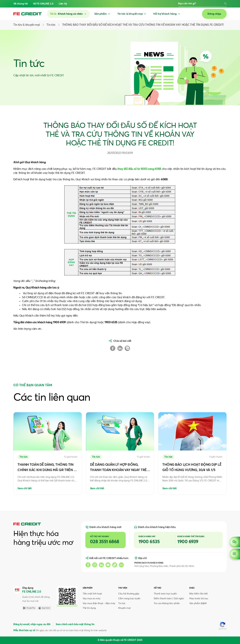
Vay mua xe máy (91, 599)
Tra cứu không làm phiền (167, 603)
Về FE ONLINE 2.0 (43, 4)
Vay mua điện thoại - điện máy (99, 603)
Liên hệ (63, 4)
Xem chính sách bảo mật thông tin (75, 624)
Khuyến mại (124, 608)
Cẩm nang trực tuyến (129, 599)
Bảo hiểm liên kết (198, 594)
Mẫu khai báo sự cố (24, 630)
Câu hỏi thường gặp (129, 594)
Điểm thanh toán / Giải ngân (169, 599)
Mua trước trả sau (199, 599)
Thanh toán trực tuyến (165, 594)
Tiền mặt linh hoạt (92, 594)
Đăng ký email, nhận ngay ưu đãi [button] (32, 624)
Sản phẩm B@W (198, 603)
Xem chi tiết (25, 488)
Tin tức (122, 603)
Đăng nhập (214, 14)
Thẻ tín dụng (89, 608)
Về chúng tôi (20, 4)
